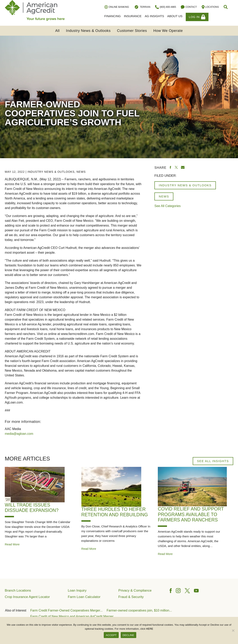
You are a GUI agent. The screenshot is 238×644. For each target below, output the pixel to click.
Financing (113, 16)
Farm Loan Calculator (84, 597)
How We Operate (168, 31)
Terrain (142, 7)
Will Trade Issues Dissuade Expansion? (32, 508)
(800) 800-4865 (165, 7)
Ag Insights (155, 16)
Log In (197, 17)
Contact (189, 7)
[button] (226, 7)
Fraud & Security (131, 597)
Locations (210, 7)
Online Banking (117, 7)
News (81, 172)
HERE (150, 629)
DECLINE (128, 635)
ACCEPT (111, 635)
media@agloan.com (19, 434)
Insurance (133, 16)
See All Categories (168, 206)
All (57, 31)
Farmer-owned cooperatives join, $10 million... (139, 610)
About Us (175, 16)
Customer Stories (132, 31)
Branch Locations (18, 590)
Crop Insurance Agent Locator (27, 597)
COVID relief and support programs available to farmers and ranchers (191, 514)
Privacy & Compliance (135, 590)
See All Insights (213, 461)
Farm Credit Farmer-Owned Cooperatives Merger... (67, 610)
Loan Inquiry (77, 590)
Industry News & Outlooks (88, 31)
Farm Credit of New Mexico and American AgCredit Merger (72, 616)
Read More (12, 544)
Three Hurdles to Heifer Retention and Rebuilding (115, 512)
